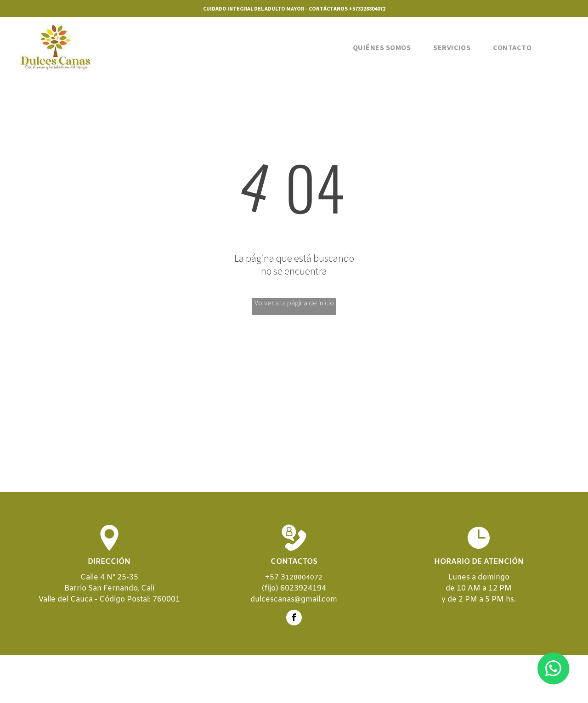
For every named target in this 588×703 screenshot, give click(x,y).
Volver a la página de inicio (294, 303)
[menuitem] (385, 47)
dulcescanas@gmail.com (294, 599)
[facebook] (294, 619)
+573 (355, 8)
